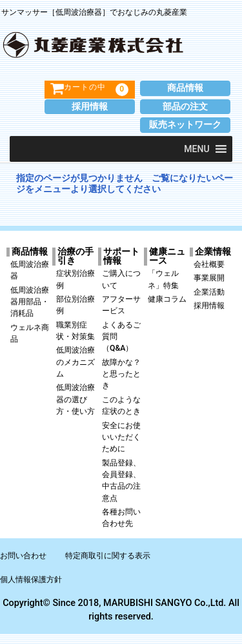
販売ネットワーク (185, 125)
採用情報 (90, 107)
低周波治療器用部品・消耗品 (30, 302)
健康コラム (167, 299)
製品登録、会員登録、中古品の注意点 (121, 481)
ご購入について (121, 279)
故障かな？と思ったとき (121, 374)
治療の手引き (76, 257)
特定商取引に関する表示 (108, 556)
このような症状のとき (121, 405)
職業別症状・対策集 (76, 331)
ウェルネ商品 (30, 333)
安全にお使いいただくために (121, 437)
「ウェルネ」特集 (163, 279)
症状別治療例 (76, 279)
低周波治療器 (30, 270)
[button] (197, 149)
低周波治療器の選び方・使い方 (76, 399)
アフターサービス (121, 305)
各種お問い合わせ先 (121, 518)
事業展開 (209, 278)
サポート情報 (121, 257)
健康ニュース (167, 257)
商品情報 (185, 88)
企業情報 (213, 252)
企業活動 (209, 292)
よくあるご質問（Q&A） (121, 337)
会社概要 (209, 264)
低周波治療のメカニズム (76, 362)
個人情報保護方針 (31, 580)
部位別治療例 (76, 305)
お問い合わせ (23, 556)
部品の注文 (185, 107)
